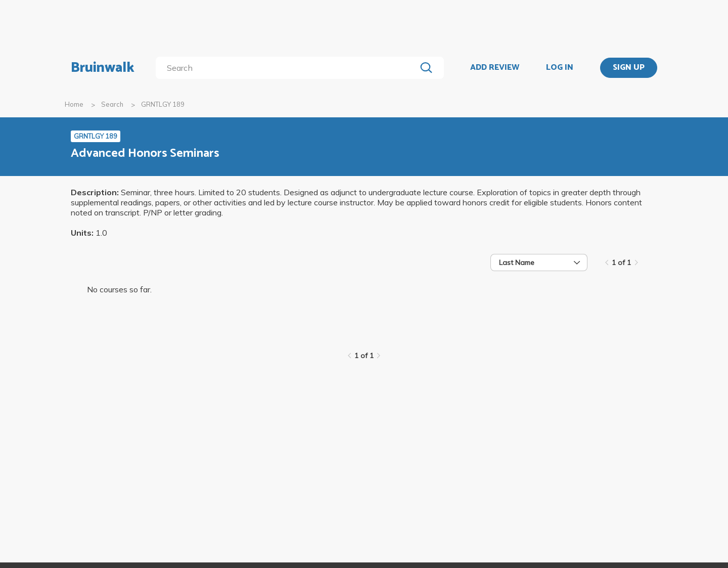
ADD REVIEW (495, 68)
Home (74, 104)
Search (112, 104)
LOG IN (560, 68)
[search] (288, 68)
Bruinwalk (103, 68)
